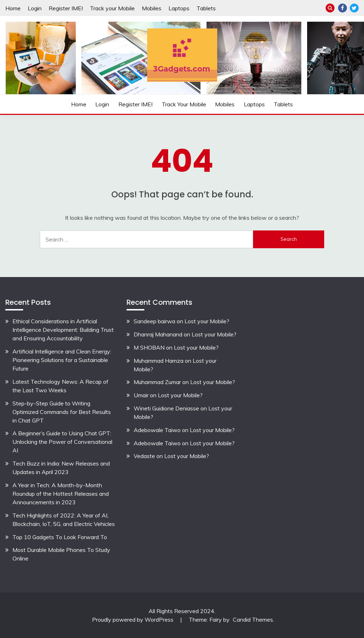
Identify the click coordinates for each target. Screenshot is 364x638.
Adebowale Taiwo (157, 430)
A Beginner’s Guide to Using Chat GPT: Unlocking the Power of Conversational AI (62, 442)
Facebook (342, 8)
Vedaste (144, 456)
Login (35, 8)
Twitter (354, 8)
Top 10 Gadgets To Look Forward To (60, 537)
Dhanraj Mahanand (158, 334)
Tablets (206, 8)
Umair (141, 395)
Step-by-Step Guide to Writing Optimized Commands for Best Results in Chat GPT (62, 412)
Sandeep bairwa (154, 321)
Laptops (179, 8)
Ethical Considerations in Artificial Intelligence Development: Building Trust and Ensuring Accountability (63, 330)
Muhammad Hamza (159, 361)
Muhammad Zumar (157, 382)
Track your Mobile (112, 8)
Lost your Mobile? (207, 321)
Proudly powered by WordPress (133, 620)
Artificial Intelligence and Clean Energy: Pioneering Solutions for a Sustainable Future (62, 360)
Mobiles (152, 8)
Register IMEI (66, 8)
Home (13, 8)
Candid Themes (253, 620)
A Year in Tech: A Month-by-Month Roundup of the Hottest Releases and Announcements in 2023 (61, 494)
